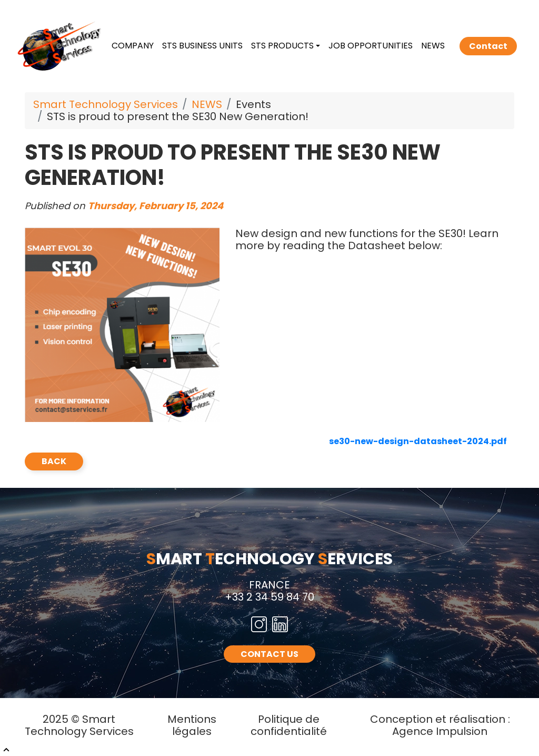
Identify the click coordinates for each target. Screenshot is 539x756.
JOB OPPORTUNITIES (371, 46)
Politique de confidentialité (289, 725)
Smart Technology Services (106, 104)
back (54, 461)
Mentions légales (192, 725)
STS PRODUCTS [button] (282, 46)
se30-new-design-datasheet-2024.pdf (418, 441)
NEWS (433, 46)
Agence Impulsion (440, 731)
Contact (488, 46)
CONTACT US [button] (269, 654)
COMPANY (133, 46)
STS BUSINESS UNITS (202, 46)
